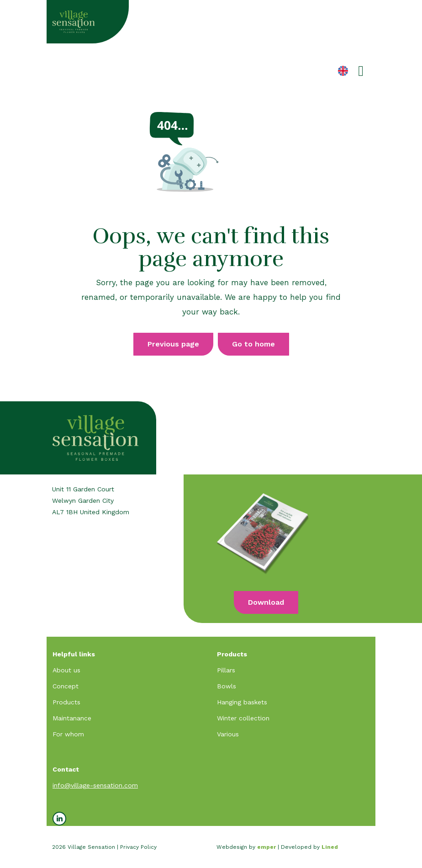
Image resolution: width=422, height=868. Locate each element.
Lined (330, 847)
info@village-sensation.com (95, 785)
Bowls (227, 686)
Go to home (253, 344)
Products (66, 702)
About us (66, 670)
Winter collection (243, 718)
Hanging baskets (242, 702)
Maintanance (72, 718)
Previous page (173, 344)
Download (266, 602)
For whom (68, 734)
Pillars (226, 670)
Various (228, 734)
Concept (66, 686)
